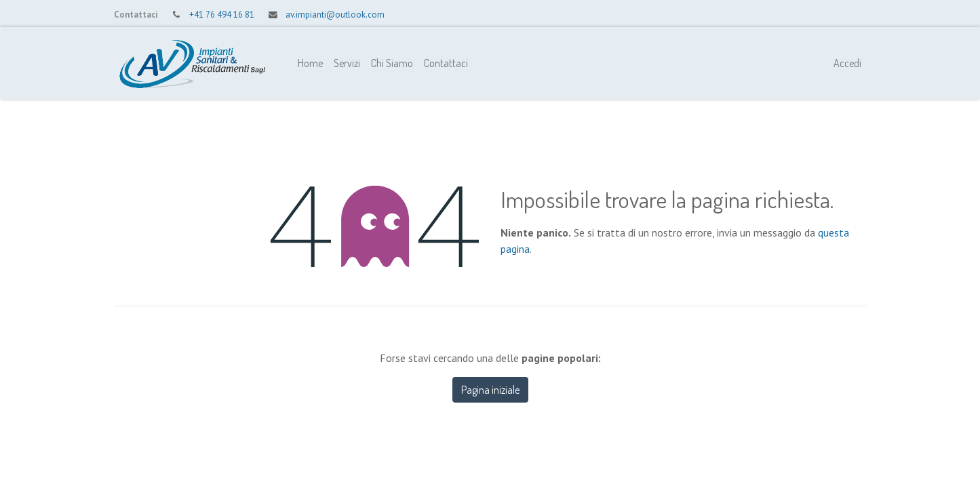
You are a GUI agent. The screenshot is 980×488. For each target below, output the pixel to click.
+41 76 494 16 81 (222, 15)
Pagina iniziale (490, 390)
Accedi (847, 63)
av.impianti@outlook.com (335, 15)
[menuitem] (310, 63)
